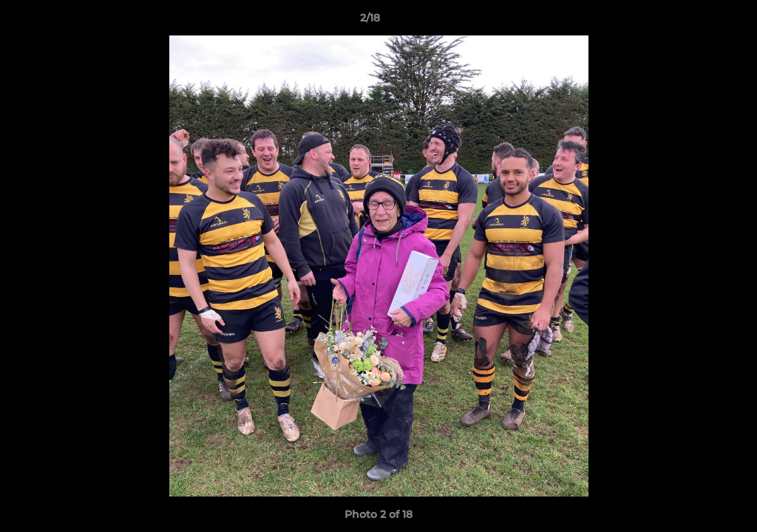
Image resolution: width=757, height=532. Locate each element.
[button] (695, 21)
